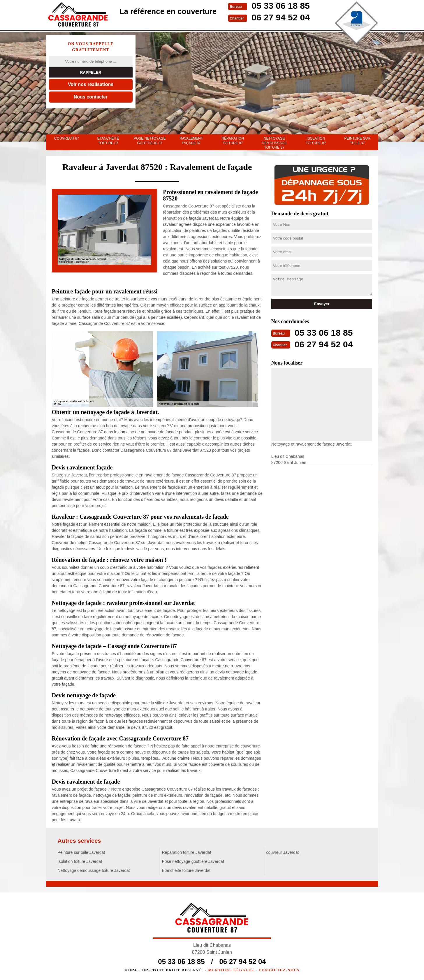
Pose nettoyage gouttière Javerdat (193, 861)
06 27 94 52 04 (281, 17)
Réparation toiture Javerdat (187, 852)
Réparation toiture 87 (233, 141)
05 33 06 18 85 (281, 6)
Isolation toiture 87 (316, 141)
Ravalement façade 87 (191, 141)
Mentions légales (231, 970)
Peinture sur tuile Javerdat (81, 852)
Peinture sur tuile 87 (357, 141)
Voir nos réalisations (91, 84)
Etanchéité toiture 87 (108, 141)
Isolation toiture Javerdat (80, 861)
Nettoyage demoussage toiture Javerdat (94, 870)
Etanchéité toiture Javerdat (186, 870)
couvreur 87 (67, 138)
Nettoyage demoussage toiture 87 (274, 143)
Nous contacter (91, 97)
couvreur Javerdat (283, 852)
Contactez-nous (279, 970)
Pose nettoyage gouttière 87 (150, 141)
